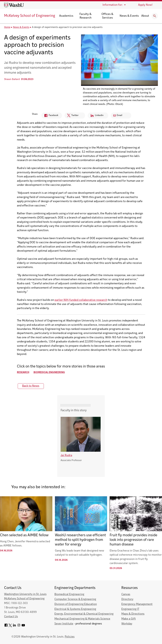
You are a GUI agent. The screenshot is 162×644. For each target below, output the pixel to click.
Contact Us (11, 617)
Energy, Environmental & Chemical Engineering (84, 614)
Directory (127, 599)
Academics (66, 16)
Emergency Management (137, 604)
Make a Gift (129, 619)
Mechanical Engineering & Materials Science (82, 619)
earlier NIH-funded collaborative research (81, 300)
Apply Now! (145, 5)
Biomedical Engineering (49, 372)
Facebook (50, 116)
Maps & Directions (133, 614)
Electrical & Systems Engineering (75, 609)
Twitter (72, 116)
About (145, 16)
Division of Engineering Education (76, 604)
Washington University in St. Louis (25, 594)
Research (23, 372)
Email (118, 115)
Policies (70, 637)
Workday (127, 624)
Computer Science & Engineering (75, 599)
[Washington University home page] (14, 5)
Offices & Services (107, 16)
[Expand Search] (155, 16)
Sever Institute (64, 624)
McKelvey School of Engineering (30, 16)
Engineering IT (130, 609)
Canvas (126, 594)
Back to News (31, 386)
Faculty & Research (85, 16)
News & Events (129, 16)
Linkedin (96, 116)
